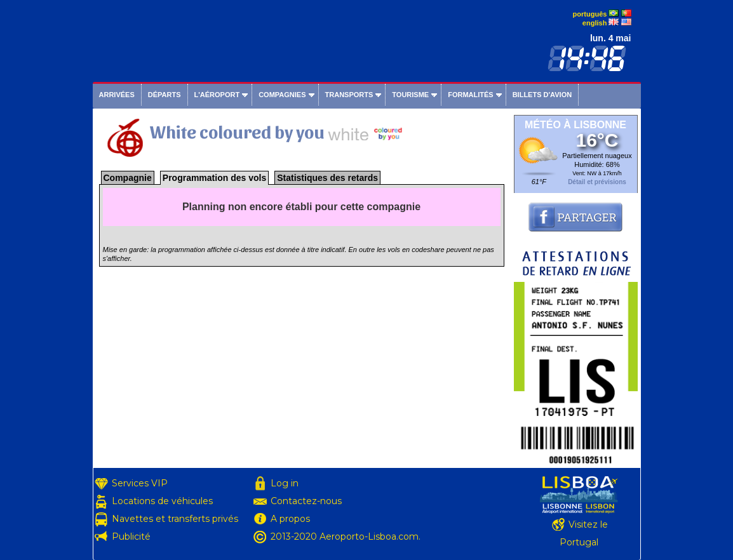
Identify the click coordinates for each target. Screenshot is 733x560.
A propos (290, 519)
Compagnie (128, 178)
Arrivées (117, 95)
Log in (285, 483)
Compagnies (282, 95)
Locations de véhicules (162, 501)
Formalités (471, 95)
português (590, 14)
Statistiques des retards (327, 178)
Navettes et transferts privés (175, 519)
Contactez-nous (306, 501)
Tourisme (410, 95)
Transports (349, 95)
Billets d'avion (542, 95)
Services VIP (140, 483)
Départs (165, 95)
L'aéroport (217, 95)
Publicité (131, 537)
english (595, 23)
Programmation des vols (214, 178)
